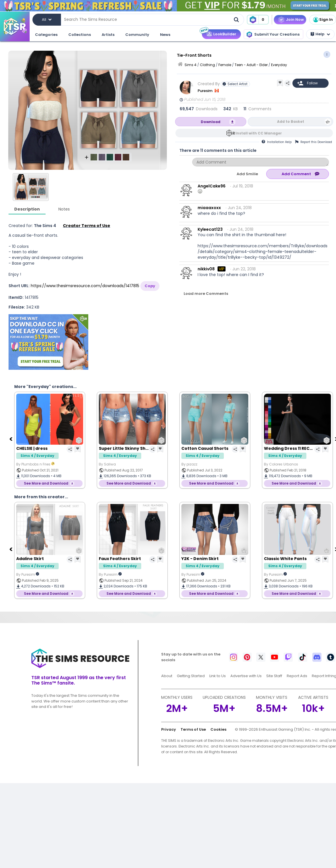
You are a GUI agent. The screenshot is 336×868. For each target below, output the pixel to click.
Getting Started (191, 676)
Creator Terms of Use (87, 226)
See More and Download (46, 483)
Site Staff (274, 676)
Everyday (279, 65)
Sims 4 (190, 65)
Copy (150, 286)
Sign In (323, 20)
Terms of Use (193, 729)
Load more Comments (206, 294)
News (165, 35)
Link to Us (218, 676)
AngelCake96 (212, 186)
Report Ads (297, 676)
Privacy (169, 729)
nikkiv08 (206, 269)
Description (27, 209)
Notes (64, 209)
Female (225, 65)
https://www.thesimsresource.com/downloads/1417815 (85, 286)
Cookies (218, 729)
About (167, 676)
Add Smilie (247, 174)
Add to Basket (291, 121)
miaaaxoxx (209, 208)
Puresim (205, 91)
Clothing (207, 65)
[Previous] (11, 439)
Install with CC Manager (259, 133)
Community (137, 35)
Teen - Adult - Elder (251, 65)
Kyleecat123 (210, 229)
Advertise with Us (246, 676)
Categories (46, 35)
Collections (80, 35)
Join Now (295, 20)
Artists (108, 35)
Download (211, 122)
